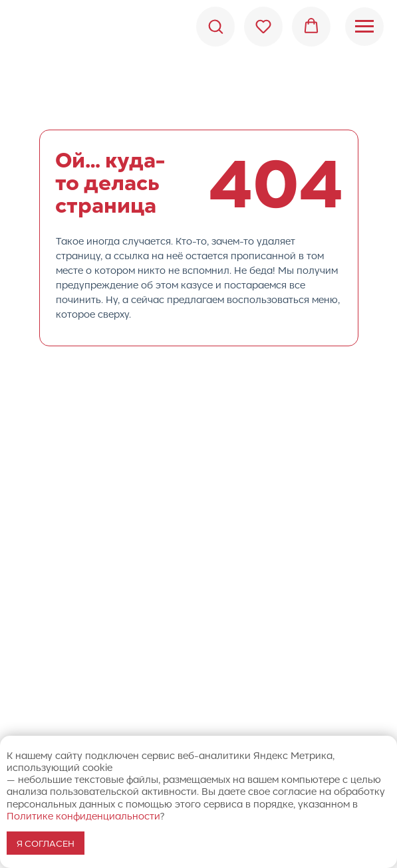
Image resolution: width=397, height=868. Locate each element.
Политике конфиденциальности (83, 815)
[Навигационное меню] (364, 27)
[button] (215, 26)
